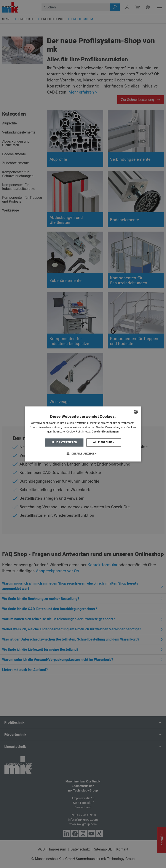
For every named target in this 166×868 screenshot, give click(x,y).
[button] (83, 454)
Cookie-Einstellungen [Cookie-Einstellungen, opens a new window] (105, 432)
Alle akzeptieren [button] (64, 442)
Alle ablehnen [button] (104, 442)
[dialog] (83, 434)
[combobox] (136, 412)
